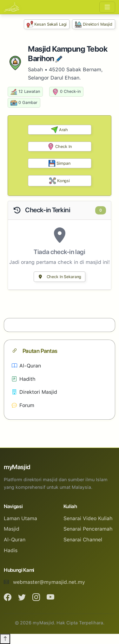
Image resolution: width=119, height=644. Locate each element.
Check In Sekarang (60, 277)
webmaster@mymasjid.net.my (49, 582)
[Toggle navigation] (107, 7)
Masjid (12, 529)
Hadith (24, 379)
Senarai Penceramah (88, 529)
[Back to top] (5, 639)
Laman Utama (20, 518)
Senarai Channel (83, 540)
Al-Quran (26, 366)
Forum (23, 405)
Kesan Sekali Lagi (47, 24)
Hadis (11, 550)
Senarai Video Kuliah (88, 518)
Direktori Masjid (94, 24)
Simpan (59, 163)
